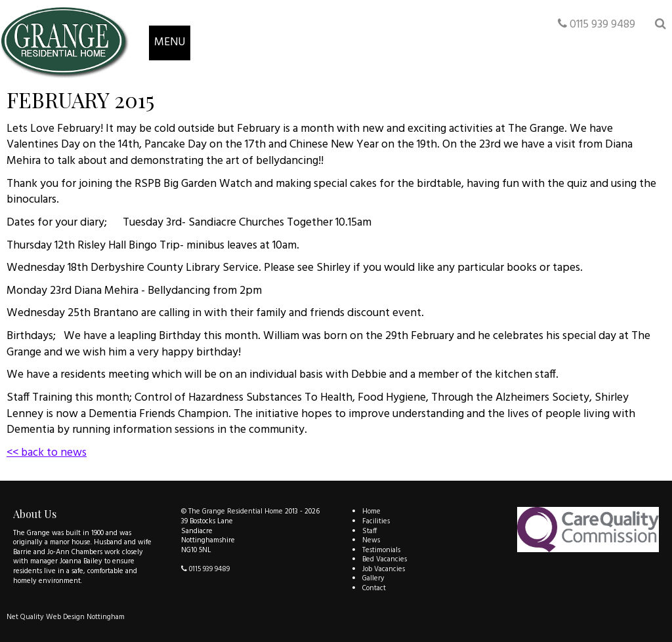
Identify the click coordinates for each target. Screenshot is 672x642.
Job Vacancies (384, 569)
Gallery (373, 578)
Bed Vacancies (385, 559)
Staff (369, 531)
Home (371, 512)
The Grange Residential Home (236, 512)
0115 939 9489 (597, 25)
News (371, 540)
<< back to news (47, 453)
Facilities (376, 521)
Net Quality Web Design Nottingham (66, 617)
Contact (374, 588)
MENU (170, 42)
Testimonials (381, 550)
